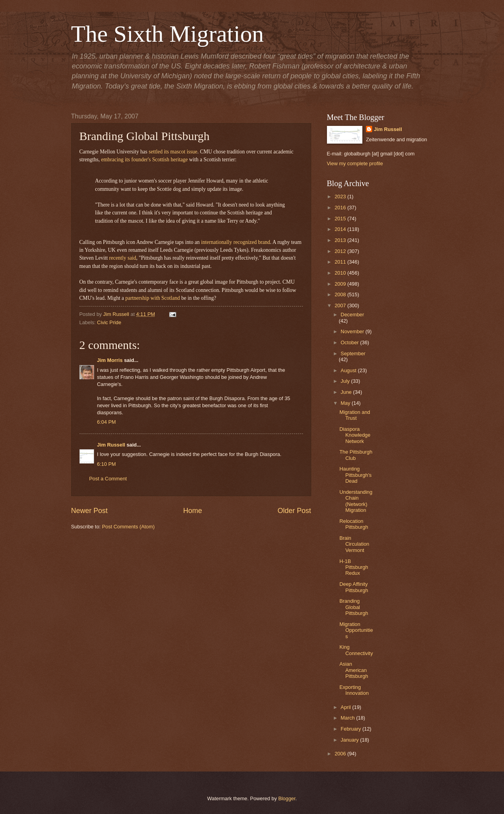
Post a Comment (108, 479)
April (346, 707)
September (353, 353)
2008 (341, 294)
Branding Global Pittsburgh (354, 607)
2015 (341, 219)
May (346, 403)
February (352, 729)
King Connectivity (356, 650)
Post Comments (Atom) (128, 527)
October (350, 342)
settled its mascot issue (173, 152)
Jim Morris (110, 360)
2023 (341, 197)
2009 (341, 284)
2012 (341, 251)
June (347, 392)
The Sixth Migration (168, 34)
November (353, 331)
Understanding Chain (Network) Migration (356, 501)
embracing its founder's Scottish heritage (144, 160)
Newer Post (90, 511)
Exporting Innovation (354, 690)
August (349, 370)
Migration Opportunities (356, 630)
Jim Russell (111, 445)
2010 (341, 273)
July (346, 381)
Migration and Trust (355, 415)
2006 (341, 754)
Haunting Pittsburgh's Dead (356, 475)
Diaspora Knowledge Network (355, 435)
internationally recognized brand (236, 242)
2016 (341, 208)
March (348, 718)
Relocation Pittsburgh (354, 524)
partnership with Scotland (152, 298)
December (352, 315)
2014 (341, 229)
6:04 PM (107, 422)
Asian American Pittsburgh (354, 670)
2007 (341, 305)
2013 (341, 240)
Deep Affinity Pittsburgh (354, 587)
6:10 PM (107, 464)
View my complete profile (355, 163)
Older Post (294, 511)
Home (192, 511)
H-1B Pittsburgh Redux (354, 567)
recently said (123, 258)
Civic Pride (109, 322)
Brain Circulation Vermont (354, 544)
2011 (341, 262)
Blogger (287, 798)
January (350, 740)
